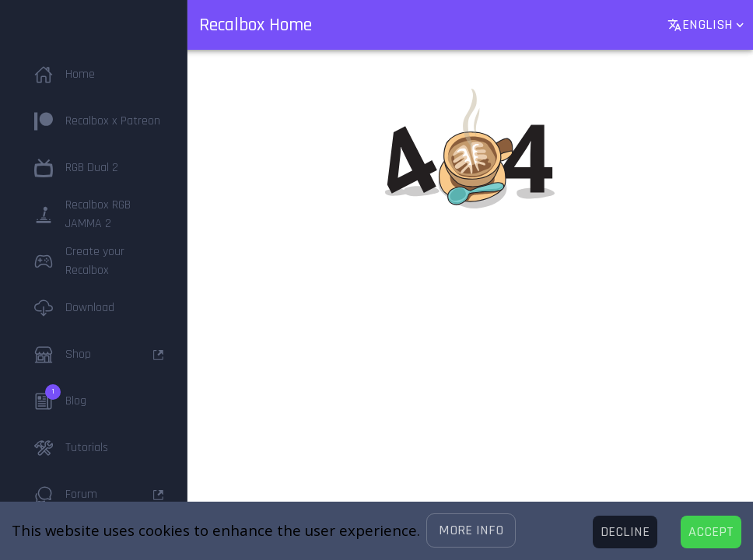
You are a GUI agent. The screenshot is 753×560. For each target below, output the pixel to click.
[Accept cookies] (711, 532)
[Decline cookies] (625, 532)
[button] (471, 530)
